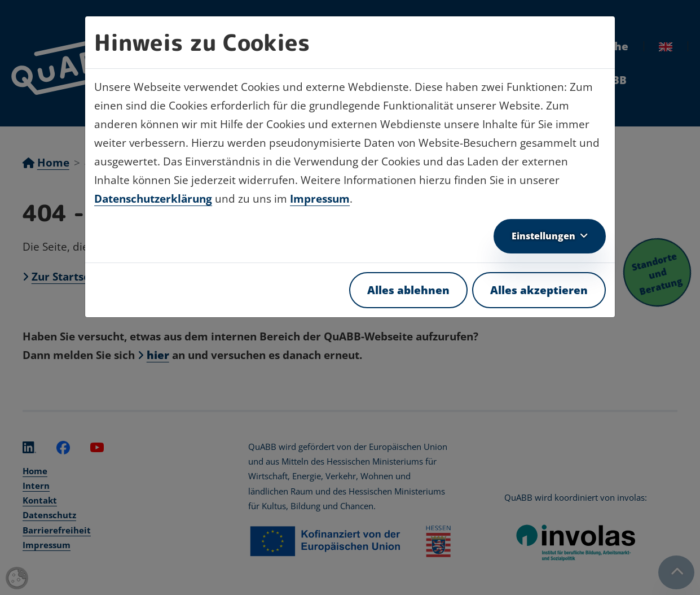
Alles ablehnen (408, 290)
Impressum (320, 199)
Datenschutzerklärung (153, 199)
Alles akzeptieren (539, 290)
